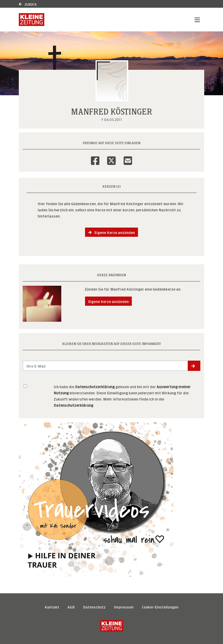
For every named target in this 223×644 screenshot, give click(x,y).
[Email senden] (105, 366)
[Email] (128, 157)
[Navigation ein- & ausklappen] (197, 20)
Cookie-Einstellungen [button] (160, 607)
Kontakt (52, 607)
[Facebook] (95, 157)
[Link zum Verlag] (32, 20)
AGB (71, 607)
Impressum (124, 607)
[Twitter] (111, 157)
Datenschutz (94, 607)
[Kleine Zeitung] (112, 626)
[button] (194, 366)
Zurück (28, 4)
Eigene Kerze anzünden (111, 232)
